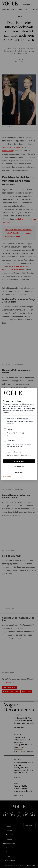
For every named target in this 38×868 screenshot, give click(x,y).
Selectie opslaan (19, 467)
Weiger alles (19, 472)
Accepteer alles (19, 461)
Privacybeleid (7, 476)
